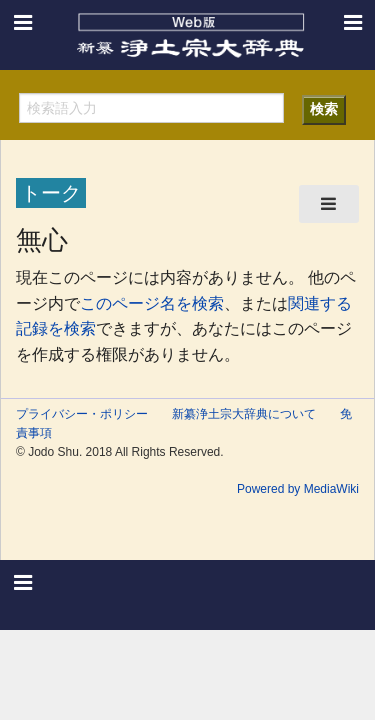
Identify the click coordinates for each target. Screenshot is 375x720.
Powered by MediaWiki (298, 489)
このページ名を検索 (152, 303)
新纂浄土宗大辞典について (244, 414)
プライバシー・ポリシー (82, 414)
